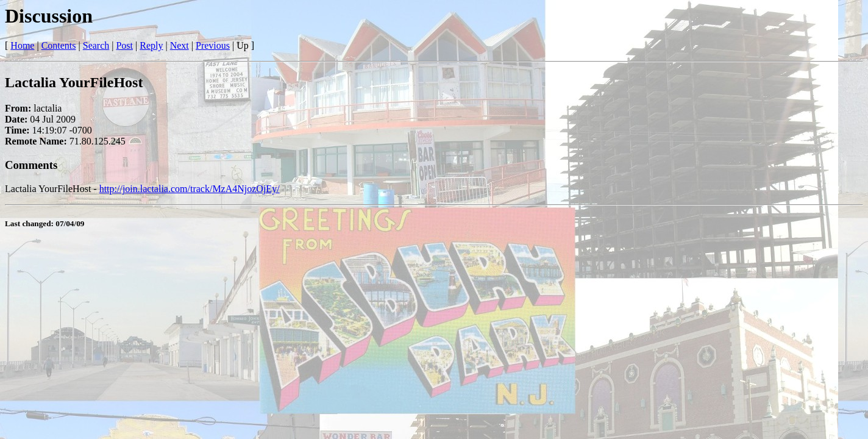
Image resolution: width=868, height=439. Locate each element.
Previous (213, 45)
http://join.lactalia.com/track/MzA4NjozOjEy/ (190, 189)
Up (243, 45)
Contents (59, 45)
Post (124, 45)
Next (180, 45)
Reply (151, 45)
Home (22, 45)
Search (96, 45)
